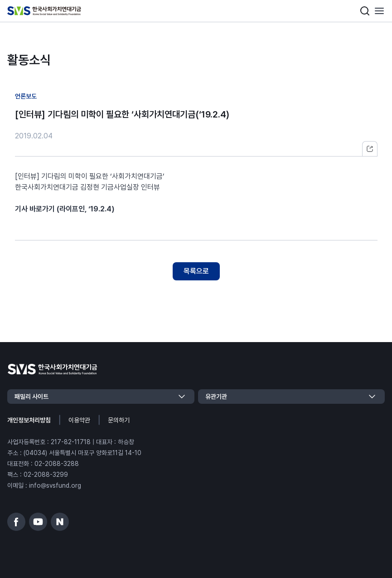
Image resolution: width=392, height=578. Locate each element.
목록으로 (196, 271)
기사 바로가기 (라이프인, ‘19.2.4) (65, 209)
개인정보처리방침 (29, 420)
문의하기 (119, 420)
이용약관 (79, 420)
